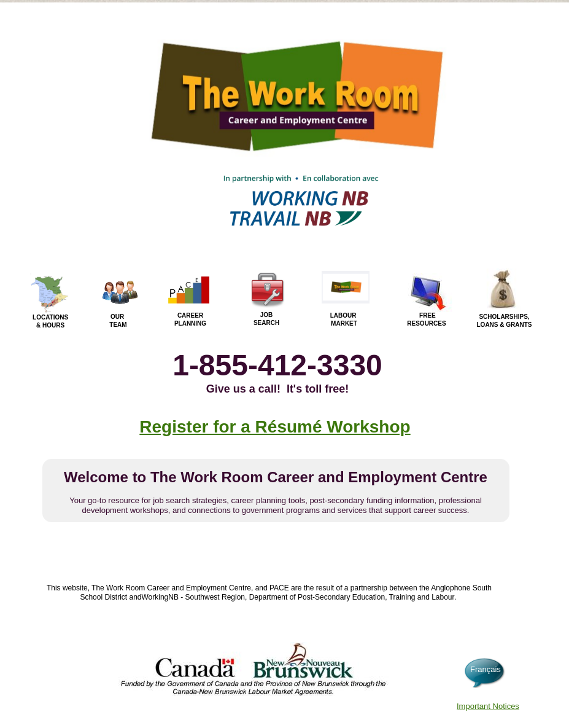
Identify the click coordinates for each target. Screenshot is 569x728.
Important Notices (488, 706)
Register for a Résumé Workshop (275, 427)
